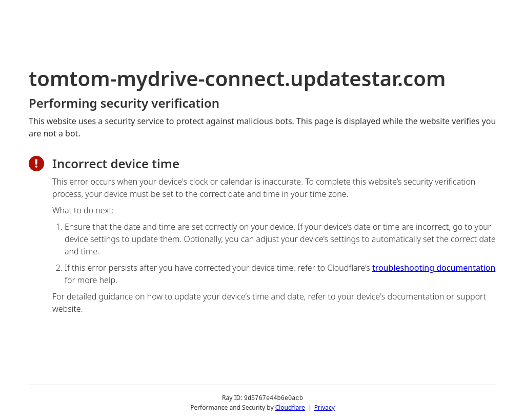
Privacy (325, 407)
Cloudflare (290, 407)
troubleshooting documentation (434, 268)
